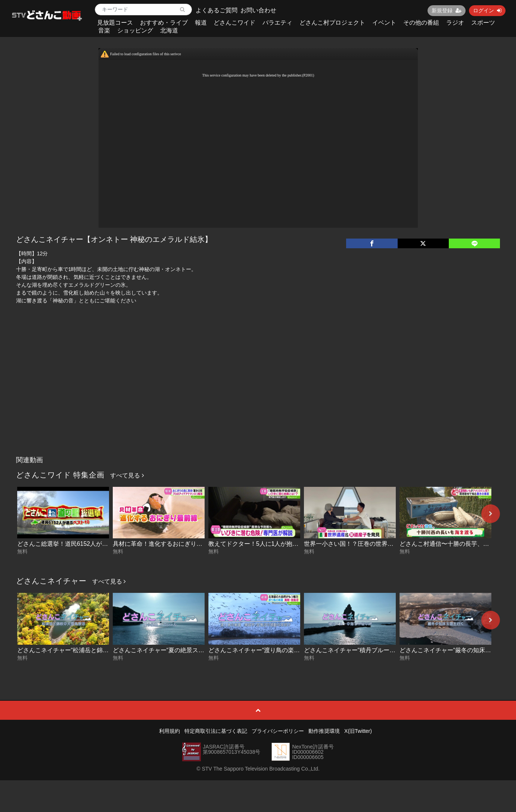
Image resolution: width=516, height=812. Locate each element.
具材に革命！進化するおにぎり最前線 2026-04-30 (180, 544)
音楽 (104, 30)
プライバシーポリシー (278, 731)
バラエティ (277, 23)
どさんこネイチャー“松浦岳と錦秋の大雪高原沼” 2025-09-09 (98, 650)
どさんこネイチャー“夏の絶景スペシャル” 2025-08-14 (185, 650)
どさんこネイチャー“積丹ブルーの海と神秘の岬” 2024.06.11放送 (390, 650)
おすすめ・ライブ (164, 23)
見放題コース (115, 23)
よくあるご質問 (217, 10)
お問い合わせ (258, 10)
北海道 (169, 30)
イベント (384, 23)
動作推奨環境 (324, 731)
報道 (201, 23)
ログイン (487, 10)
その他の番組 (421, 23)
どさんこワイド (234, 23)
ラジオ (455, 23)
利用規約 (170, 731)
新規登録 (447, 10)
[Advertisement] (258, 396)
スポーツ (483, 23)
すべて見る (127, 475)
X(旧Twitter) (358, 731)
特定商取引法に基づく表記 (216, 731)
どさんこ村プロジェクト (332, 23)
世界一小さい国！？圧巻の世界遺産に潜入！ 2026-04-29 (380, 544)
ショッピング (135, 30)
